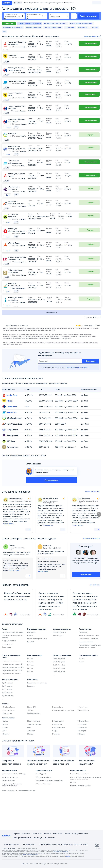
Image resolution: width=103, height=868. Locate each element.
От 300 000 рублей (59, 700)
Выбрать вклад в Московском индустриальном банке (12, 820)
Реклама (48, 834)
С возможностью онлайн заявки (12, 667)
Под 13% (73, 817)
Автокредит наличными (17, 86)
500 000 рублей (41, 809)
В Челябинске (82, 759)
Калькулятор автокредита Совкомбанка (49, 816)
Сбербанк (94, 28)
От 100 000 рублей (59, 694)
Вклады (26, 3)
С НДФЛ (30, 671)
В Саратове (5, 769)
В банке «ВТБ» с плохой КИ (79, 809)
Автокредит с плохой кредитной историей (12, 672)
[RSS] (19, 864)
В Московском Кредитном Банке (63, 745)
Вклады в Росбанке (8, 816)
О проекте (17, 834)
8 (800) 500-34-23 (44, 845)
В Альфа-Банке (83, 742)
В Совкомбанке (7, 749)
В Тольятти (56, 769)
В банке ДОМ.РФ (83, 745)
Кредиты (31, 3)
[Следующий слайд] (99, 550)
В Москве (5, 756)
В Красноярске (57, 759)
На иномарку (83, 667)
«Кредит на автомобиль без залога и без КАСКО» (17, 289)
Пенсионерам (6, 682)
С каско (81, 697)
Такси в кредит (58, 671)
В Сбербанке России (8, 742)
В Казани (5, 759)
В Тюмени (30, 769)
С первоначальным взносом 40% (13, 702)
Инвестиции (67, 3)
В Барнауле (81, 769)
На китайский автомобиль (13, 28)
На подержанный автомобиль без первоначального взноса (90, 681)
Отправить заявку (89, 43)
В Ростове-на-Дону (58, 763)
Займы (46, 3)
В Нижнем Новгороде (34, 759)
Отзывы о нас (37, 834)
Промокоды (38, 838)
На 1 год (30, 694)
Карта (55, 834)
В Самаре (5, 763)
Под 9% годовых (7, 728)
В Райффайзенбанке (34, 749)
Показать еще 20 (52, 348)
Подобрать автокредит (89, 16)
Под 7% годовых (7, 721)
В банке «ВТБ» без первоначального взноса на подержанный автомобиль (86, 813)
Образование (50, 838)
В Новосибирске (58, 756)
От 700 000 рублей (59, 707)
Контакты (26, 834)
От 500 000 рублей (59, 703)
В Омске (4, 766)
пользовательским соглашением (77, 403)
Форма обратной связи (10, 845)
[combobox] (44, 16)
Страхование (60, 3)
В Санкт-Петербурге (33, 756)
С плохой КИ (70, 28)
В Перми (55, 766)
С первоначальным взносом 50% (13, 706)
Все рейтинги (96, 620)
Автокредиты (12, 826)
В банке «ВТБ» (32, 742)
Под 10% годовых (7, 731)
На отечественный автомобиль (89, 671)
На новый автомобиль (53, 28)
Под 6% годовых (7, 718)
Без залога (31, 721)
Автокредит (13, 55)
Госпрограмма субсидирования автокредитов (14, 180)
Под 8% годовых (7, 724)
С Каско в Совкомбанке (44, 819)
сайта (60, 834)
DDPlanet (64, 864)
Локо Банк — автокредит (10, 812)
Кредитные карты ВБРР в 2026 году (13, 809)
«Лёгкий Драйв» (14, 271)
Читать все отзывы (93, 527)
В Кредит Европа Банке (44, 812)
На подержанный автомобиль (81, 24)
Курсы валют (52, 3)
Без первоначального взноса (55, 24)
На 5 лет (30, 703)
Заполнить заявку (51, 515)
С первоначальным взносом (11, 709)
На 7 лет (30, 707)
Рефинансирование (34, 28)
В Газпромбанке (58, 742)
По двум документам (9, 676)
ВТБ (4, 32)
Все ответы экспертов (92, 574)
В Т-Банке (30, 745)
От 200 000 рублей (59, 697)
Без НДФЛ (31, 677)
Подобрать (89, 148)
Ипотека (37, 3)
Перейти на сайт (89, 101)
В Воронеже (31, 766)
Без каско (82, 694)
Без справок (83, 28)
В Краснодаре (82, 763)
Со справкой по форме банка (37, 674)
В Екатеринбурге (83, 756)
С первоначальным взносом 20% (13, 699)
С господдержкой (7, 679)
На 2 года (30, 697)
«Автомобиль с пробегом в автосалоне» (14, 211)
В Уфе (29, 763)
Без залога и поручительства (37, 718)
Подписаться (91, 396)
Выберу (4, 826)
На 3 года (30, 700)
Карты (41, 3)
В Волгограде (82, 766)
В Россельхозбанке (8, 745)
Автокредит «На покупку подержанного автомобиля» (17, 164)
